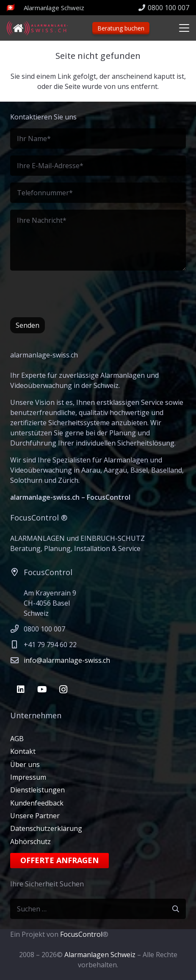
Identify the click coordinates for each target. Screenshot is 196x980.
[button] (184, 28)
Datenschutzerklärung (46, 828)
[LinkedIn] (21, 689)
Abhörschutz (30, 842)
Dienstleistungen (37, 790)
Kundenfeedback (37, 803)
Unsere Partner (35, 816)
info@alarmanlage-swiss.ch (67, 660)
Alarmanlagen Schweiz (100, 955)
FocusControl (81, 934)
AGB (17, 739)
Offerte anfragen (59, 860)
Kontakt (23, 751)
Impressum (28, 777)
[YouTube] (42, 689)
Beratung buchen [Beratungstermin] (121, 28)
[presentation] (75, 294)
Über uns (25, 764)
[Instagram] (63, 689)
